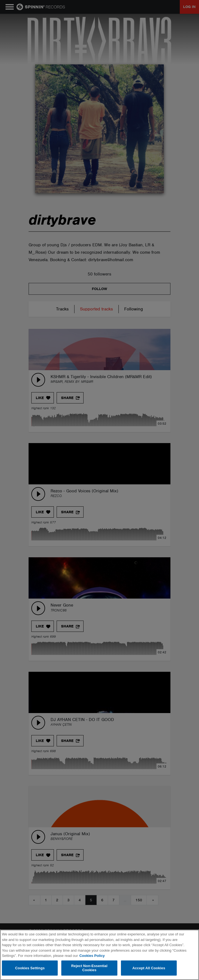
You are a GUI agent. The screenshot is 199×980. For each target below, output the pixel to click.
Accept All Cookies (149, 968)
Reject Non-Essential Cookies (89, 968)
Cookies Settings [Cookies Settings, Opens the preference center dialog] (30, 968)
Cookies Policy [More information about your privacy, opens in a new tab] (92, 956)
